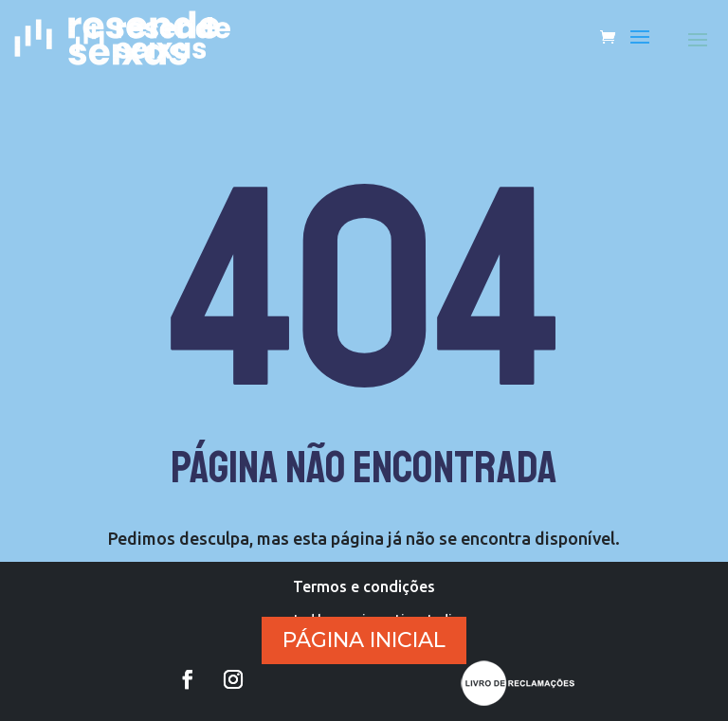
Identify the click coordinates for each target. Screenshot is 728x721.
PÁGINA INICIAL (364, 640)
